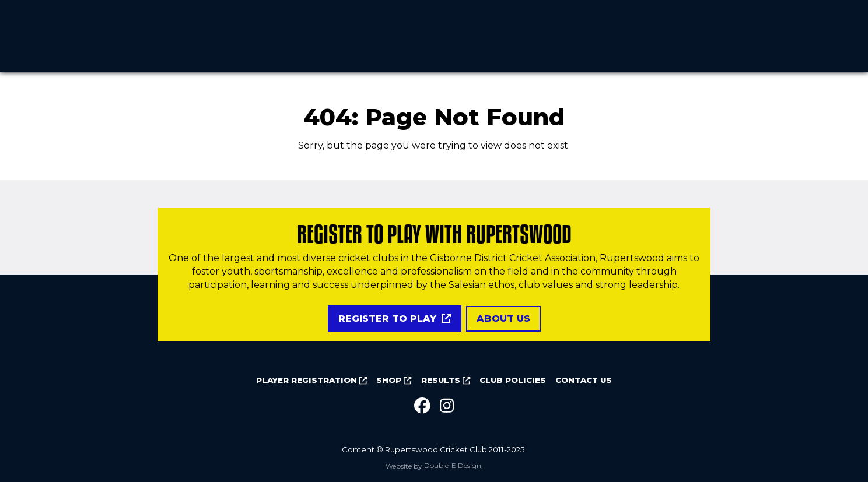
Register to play (395, 319)
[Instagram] (447, 406)
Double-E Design (453, 466)
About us (503, 319)
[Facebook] (422, 406)
